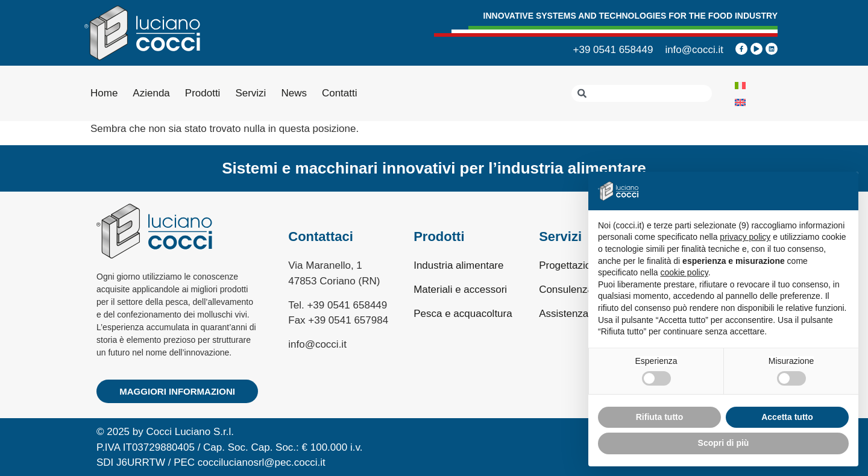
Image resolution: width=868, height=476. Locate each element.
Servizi (250, 93)
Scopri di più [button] (724, 443)
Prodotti (203, 93)
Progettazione (571, 265)
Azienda (151, 93)
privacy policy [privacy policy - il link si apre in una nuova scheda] (745, 237)
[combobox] (642, 93)
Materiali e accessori (460, 290)
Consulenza (566, 290)
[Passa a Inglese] (740, 102)
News (294, 93)
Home (104, 93)
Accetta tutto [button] (787, 417)
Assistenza (564, 314)
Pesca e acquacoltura (463, 314)
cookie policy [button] (684, 272)
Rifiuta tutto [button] (660, 417)
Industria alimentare (458, 265)
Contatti (340, 93)
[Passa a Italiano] (740, 85)
